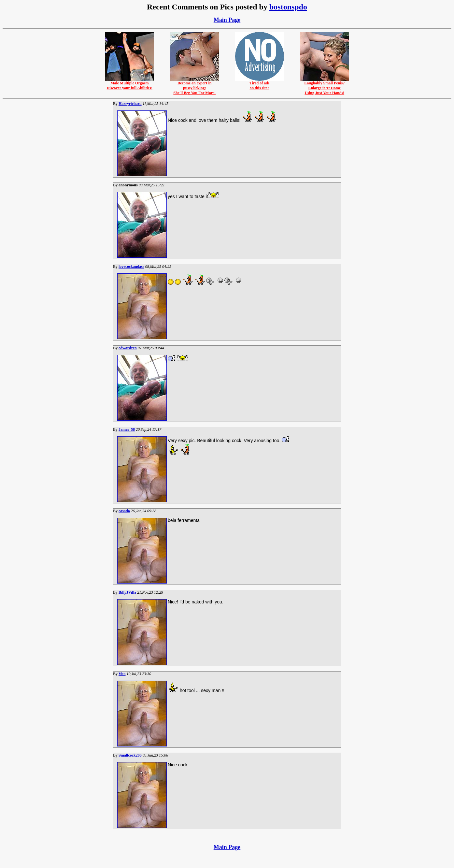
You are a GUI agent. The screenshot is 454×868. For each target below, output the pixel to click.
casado (124, 511)
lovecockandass (131, 267)
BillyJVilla (127, 592)
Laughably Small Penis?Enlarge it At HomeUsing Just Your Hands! (324, 86)
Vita (122, 674)
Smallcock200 (130, 755)
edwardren (128, 348)
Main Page (227, 20)
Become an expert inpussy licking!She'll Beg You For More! (194, 86)
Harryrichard (130, 104)
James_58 (127, 429)
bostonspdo (288, 7)
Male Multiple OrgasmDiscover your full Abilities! (130, 84)
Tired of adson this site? (260, 84)
